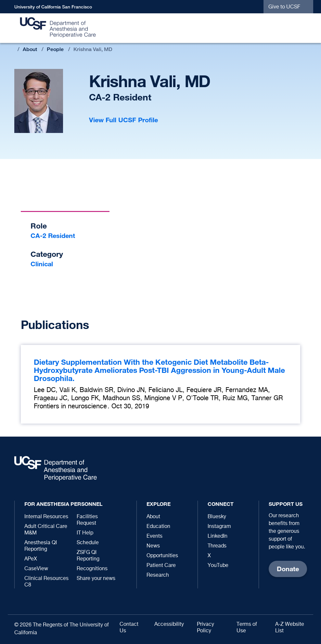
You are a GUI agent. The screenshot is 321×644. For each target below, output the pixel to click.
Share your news (96, 579)
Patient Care (161, 566)
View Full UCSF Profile (123, 120)
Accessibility (169, 624)
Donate (288, 569)
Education (158, 527)
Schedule (88, 543)
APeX (31, 559)
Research (158, 575)
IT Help (85, 533)
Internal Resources (46, 517)
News (153, 546)
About (30, 49)
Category (47, 254)
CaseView (36, 569)
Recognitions (92, 569)
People (55, 49)
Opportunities (162, 556)
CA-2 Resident (53, 236)
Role (39, 226)
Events (154, 536)
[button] (305, 28)
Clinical (42, 264)
